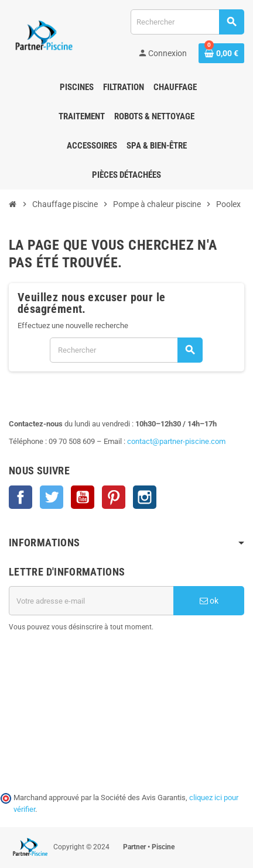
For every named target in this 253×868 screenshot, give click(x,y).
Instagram (145, 497)
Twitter (52, 497)
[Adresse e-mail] (91, 601)
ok (209, 601)
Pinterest (114, 497)
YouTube (83, 497)
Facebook (20, 497)
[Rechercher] (187, 22)
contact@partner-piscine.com (176, 441)
